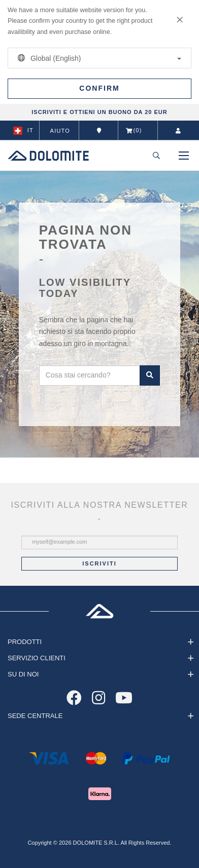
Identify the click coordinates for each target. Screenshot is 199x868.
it (23, 131)
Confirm (99, 88)
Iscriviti (99, 563)
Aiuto (60, 131)
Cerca (150, 375)
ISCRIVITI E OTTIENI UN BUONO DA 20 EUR (99, 112)
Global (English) (98, 58)
